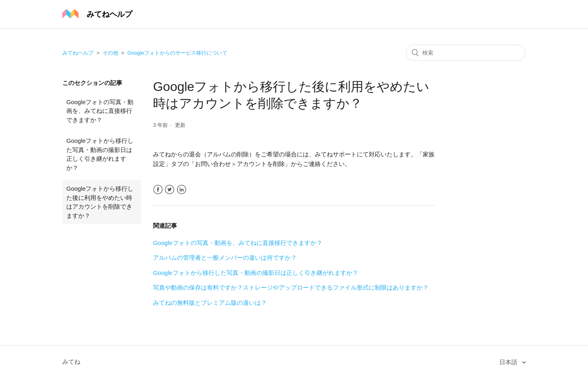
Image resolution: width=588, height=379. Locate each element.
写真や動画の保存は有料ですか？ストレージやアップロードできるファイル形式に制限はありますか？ (291, 287)
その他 (110, 53)
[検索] (466, 53)
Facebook (158, 190)
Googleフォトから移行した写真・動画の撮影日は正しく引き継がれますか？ (100, 154)
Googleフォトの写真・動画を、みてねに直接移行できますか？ (100, 111)
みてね (71, 362)
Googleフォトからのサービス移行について (177, 53)
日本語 (509, 362)
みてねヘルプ (78, 53)
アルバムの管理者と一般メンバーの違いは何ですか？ (225, 258)
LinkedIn (182, 190)
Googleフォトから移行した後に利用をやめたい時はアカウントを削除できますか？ (100, 202)
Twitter (170, 190)
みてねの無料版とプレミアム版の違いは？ (210, 303)
